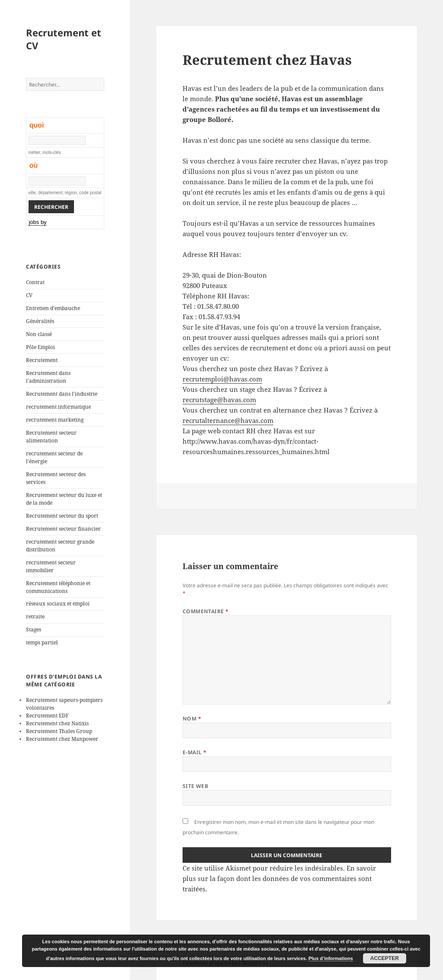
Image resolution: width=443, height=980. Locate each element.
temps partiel (42, 642)
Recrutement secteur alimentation (51, 437)
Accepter (385, 958)
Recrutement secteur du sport (62, 516)
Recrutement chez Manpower (62, 739)
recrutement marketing (55, 420)
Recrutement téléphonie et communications (58, 587)
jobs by (37, 222)
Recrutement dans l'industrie (62, 394)
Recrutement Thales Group (59, 731)
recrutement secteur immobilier (51, 566)
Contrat (35, 282)
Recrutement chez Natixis (57, 723)
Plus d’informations (331, 958)
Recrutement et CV (64, 39)
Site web (196, 786)
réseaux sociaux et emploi (58, 604)
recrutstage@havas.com (219, 400)
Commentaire (206, 611)
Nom (192, 719)
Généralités (40, 321)
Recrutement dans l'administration (48, 377)
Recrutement (42, 360)
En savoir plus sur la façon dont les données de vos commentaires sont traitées (279, 878)
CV (29, 295)
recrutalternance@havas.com (228, 420)
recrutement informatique (58, 407)
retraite (35, 617)
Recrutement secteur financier (63, 529)
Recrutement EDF (47, 716)
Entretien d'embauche (53, 308)
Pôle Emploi (40, 347)
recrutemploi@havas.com (222, 379)
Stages (34, 629)
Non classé (39, 334)
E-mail (195, 752)
